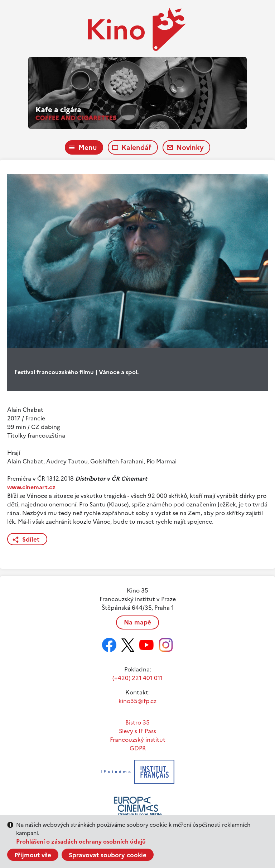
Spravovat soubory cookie (108, 855)
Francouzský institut (138, 740)
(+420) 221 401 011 (137, 678)
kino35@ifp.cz (137, 701)
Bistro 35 (137, 722)
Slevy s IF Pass (137, 731)
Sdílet (31, 539)
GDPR (138, 748)
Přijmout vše (33, 855)
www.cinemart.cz (31, 487)
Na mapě (137, 622)
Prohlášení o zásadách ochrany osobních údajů (81, 841)
